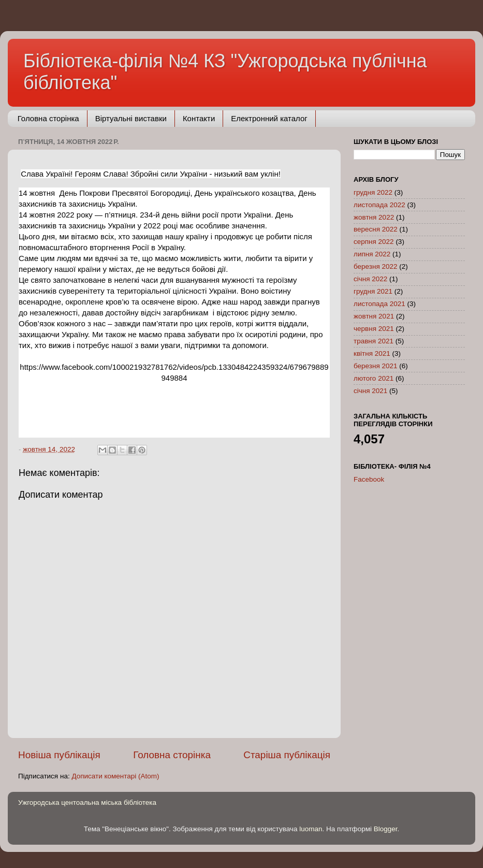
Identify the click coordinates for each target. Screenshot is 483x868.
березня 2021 (376, 366)
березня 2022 (376, 266)
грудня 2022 (373, 192)
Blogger (386, 829)
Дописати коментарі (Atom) (115, 776)
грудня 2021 (373, 291)
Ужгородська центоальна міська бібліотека (87, 802)
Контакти (199, 118)
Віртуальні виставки (131, 118)
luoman (311, 829)
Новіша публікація (59, 755)
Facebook (369, 479)
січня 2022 (370, 279)
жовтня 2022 (374, 217)
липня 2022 (372, 254)
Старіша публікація (287, 755)
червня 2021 (374, 329)
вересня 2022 (376, 229)
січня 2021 (370, 391)
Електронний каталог (269, 118)
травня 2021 (374, 341)
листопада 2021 (379, 304)
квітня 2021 (372, 353)
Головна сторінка (48, 118)
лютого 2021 (374, 378)
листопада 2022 (379, 205)
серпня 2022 (374, 242)
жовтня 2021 (374, 316)
